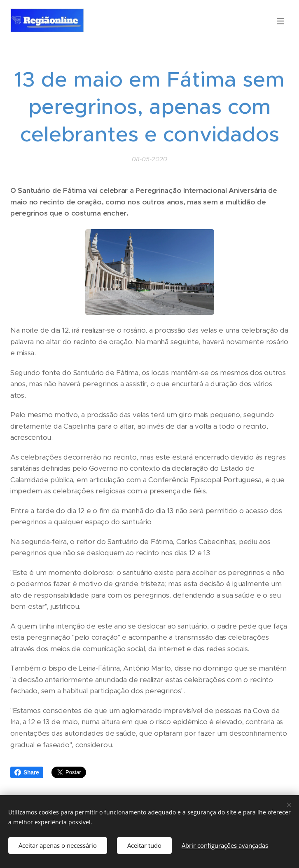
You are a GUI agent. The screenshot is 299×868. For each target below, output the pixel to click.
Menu (280, 21)
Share (27, 772)
